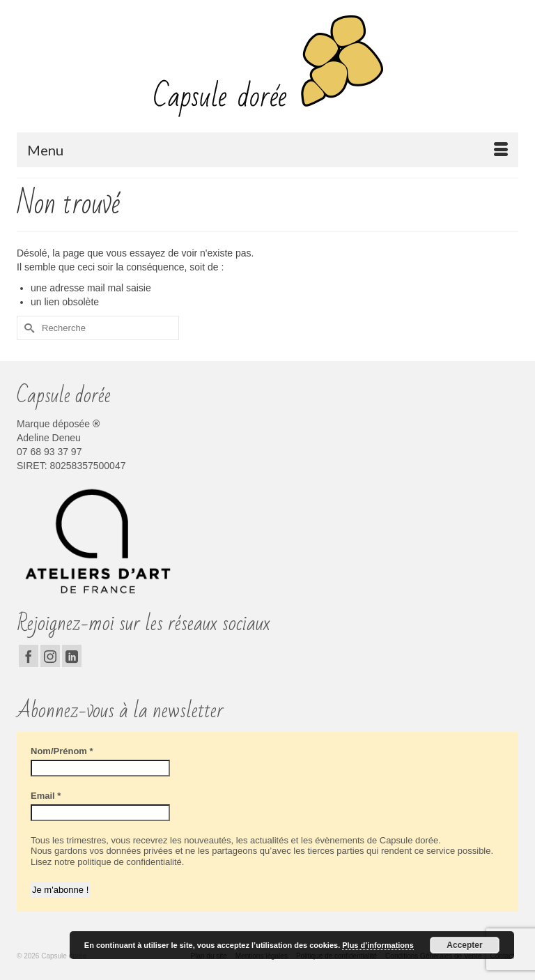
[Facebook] (29, 656)
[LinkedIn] (72, 656)
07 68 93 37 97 (49, 452)
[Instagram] (50, 656)
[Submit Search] (27, 328)
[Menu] (267, 150)
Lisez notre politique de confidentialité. (107, 862)
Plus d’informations (378, 945)
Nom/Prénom (62, 751)
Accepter (464, 945)
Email (46, 796)
